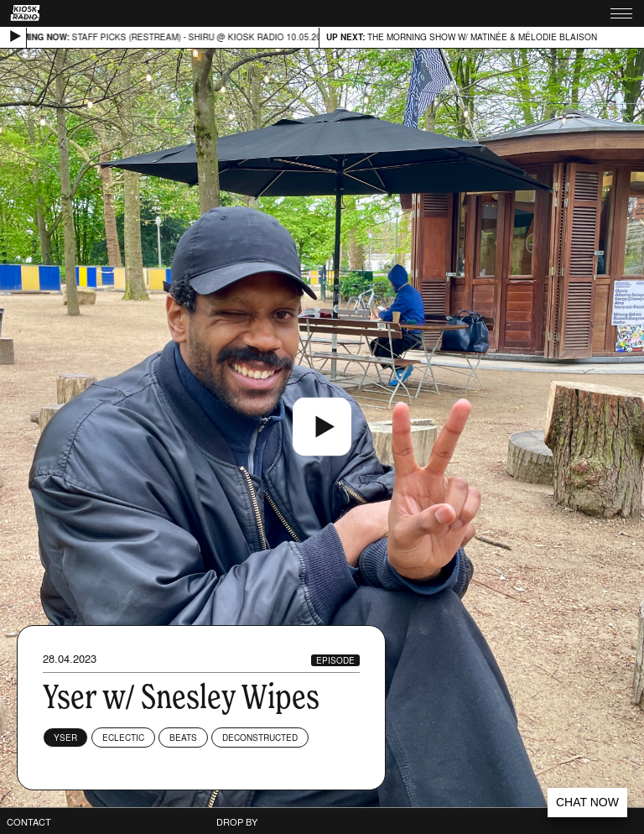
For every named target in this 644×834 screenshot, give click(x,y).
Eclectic (123, 738)
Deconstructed (260, 738)
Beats (183, 738)
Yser (65, 738)
